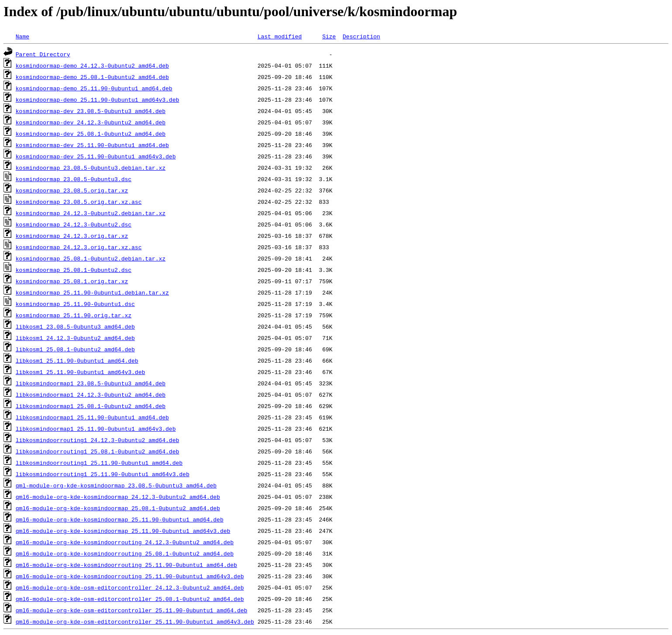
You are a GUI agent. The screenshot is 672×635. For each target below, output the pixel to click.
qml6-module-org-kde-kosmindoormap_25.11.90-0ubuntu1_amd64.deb (120, 519)
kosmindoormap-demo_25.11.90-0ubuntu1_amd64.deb (94, 88)
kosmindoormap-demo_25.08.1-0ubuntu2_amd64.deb (92, 77)
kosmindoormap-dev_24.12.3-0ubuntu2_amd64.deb (91, 122)
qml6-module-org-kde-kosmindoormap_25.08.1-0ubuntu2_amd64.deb (118, 508)
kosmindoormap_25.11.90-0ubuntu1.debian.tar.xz (92, 292)
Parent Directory (43, 54)
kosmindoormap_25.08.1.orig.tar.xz (72, 281)
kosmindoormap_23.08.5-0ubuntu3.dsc (74, 179)
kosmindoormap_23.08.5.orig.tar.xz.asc (79, 202)
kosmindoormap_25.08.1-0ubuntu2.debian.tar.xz (91, 258)
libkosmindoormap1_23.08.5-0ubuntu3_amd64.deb (91, 383)
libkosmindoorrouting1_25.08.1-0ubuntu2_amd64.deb (97, 451)
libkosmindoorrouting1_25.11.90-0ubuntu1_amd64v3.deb (103, 474)
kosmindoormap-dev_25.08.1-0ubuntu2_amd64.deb (91, 134)
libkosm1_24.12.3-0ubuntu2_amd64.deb (75, 338)
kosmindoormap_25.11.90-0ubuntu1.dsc (75, 304)
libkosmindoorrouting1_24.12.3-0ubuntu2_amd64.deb (97, 440)
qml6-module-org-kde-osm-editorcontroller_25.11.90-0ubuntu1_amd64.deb (131, 610)
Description (362, 36)
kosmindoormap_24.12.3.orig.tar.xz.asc (79, 247)
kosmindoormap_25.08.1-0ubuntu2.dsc (74, 270)
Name (22, 36)
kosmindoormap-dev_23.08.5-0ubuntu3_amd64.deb (91, 111)
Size (329, 36)
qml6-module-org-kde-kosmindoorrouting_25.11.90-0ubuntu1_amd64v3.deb (130, 576)
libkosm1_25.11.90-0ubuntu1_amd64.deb (77, 360)
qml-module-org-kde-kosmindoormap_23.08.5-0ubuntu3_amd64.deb (116, 485)
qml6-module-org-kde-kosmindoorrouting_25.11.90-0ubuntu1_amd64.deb (126, 565)
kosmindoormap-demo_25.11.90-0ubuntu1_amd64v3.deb (97, 100)
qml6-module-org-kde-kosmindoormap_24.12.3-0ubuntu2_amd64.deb (118, 497)
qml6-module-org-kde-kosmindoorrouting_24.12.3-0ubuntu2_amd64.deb (125, 542)
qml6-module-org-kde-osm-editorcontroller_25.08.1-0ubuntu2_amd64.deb (130, 599)
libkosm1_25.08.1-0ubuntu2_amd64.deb (75, 349)
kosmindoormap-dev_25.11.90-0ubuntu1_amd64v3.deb (96, 156)
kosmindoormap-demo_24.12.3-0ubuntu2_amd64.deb (92, 65)
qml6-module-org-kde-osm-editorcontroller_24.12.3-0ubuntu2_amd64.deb (130, 587)
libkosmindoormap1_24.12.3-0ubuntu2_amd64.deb (91, 395)
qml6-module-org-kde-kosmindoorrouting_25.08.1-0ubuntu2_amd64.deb (125, 553)
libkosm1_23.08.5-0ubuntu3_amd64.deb (75, 326)
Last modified (280, 36)
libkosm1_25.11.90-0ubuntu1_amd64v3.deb (80, 372)
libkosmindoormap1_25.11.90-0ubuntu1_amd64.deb (92, 417)
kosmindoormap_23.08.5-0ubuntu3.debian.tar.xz (91, 168)
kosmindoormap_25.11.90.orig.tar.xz (74, 315)
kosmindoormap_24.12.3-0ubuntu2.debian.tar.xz (91, 213)
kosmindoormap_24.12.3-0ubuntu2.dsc (74, 224)
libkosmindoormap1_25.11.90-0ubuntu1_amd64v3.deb (96, 429)
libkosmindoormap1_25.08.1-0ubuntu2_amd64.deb (91, 406)
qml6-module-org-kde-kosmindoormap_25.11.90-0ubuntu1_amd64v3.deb (123, 531)
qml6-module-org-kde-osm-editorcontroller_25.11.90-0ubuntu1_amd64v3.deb (135, 621)
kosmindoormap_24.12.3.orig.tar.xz (72, 236)
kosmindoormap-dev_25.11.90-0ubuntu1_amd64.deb (92, 145)
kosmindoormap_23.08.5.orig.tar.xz (72, 190)
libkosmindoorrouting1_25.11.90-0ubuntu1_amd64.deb (99, 463)
